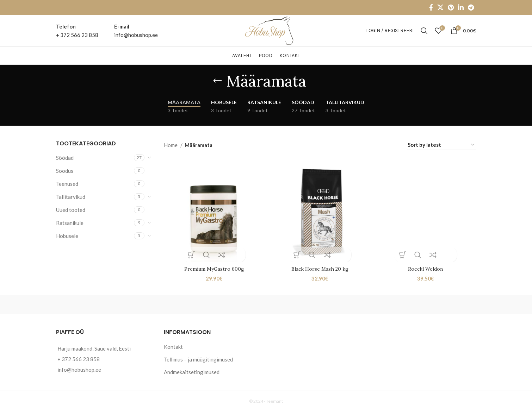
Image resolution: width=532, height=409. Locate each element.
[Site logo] (266, 30)
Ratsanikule (70, 223)
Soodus (65, 171)
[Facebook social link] (431, 7)
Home (171, 145)
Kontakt (173, 345)
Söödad (65, 158)
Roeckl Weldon (426, 267)
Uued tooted (71, 210)
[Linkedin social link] (461, 7)
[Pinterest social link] (451, 7)
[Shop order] (441, 145)
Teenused (67, 184)
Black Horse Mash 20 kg (320, 267)
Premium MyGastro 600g (213, 267)
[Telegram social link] (471, 7)
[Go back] (217, 81)
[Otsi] (424, 31)
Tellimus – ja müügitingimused (198, 358)
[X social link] (440, 7)
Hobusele (67, 236)
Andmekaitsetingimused (192, 370)
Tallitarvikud (71, 197)
